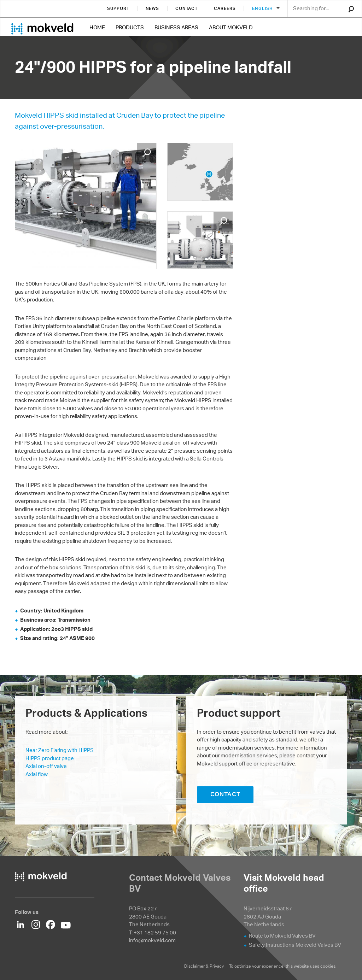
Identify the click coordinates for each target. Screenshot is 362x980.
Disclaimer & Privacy (204, 966)
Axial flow (37, 774)
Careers (225, 8)
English (263, 8)
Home (97, 27)
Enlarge (147, 153)
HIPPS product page (50, 758)
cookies (328, 966)
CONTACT (225, 794)
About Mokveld (231, 27)
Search (351, 9)
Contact (186, 8)
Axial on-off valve (46, 766)
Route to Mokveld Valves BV (282, 936)
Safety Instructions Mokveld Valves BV (295, 945)
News (153, 8)
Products (130, 27)
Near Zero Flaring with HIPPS (60, 750)
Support (118, 8)
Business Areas (176, 27)
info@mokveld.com (152, 940)
